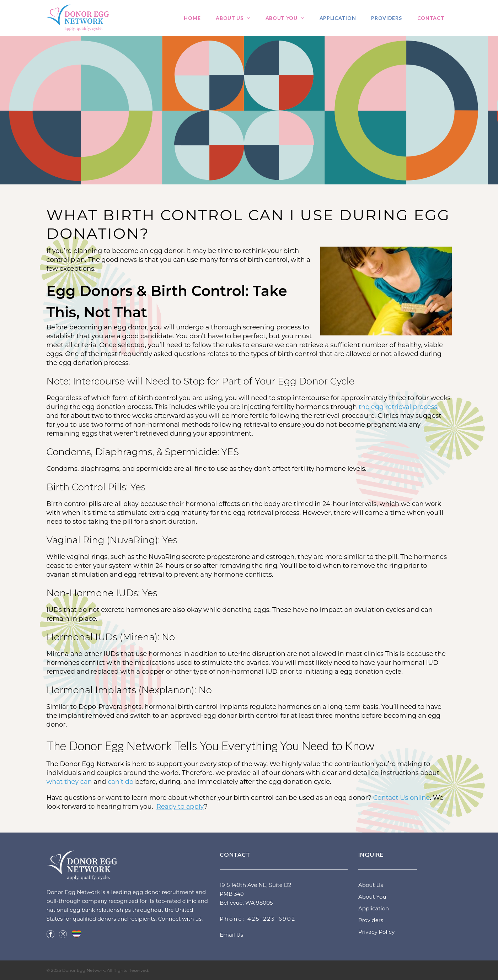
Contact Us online (402, 798)
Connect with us (180, 919)
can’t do (121, 782)
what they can (69, 782)
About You (282, 18)
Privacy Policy (376, 932)
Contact (431, 18)
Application (338, 18)
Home (192, 18)
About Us (230, 18)
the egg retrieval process (398, 407)
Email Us (231, 935)
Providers (386, 18)
